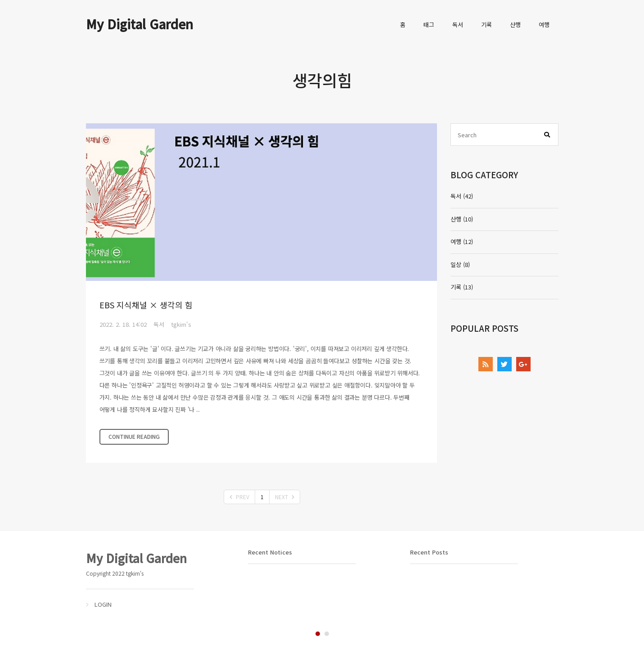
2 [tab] (327, 634)
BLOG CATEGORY (484, 174)
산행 (515, 25)
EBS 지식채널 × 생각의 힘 (146, 305)
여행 (544, 25)
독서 (458, 25)
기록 (486, 25)
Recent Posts (429, 552)
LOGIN (103, 604)
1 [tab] (318, 634)
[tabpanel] (160, 579)
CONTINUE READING (134, 436)
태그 (429, 25)
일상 (460, 264)
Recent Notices (270, 552)
